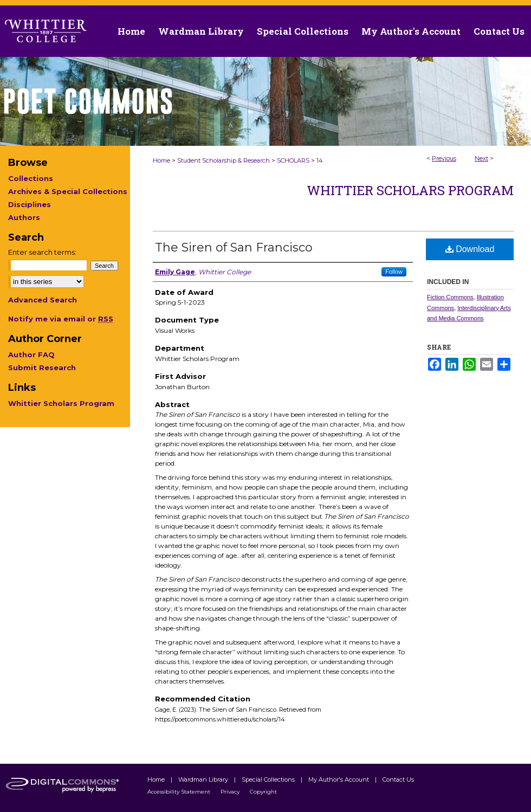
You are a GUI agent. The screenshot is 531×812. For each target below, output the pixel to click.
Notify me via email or (61, 319)
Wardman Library (204, 779)
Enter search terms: (42, 252)
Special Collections (269, 779)
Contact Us (499, 31)
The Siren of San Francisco (234, 247)
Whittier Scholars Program (410, 190)
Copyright (263, 792)
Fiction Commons (450, 297)
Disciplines (30, 204)
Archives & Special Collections (68, 191)
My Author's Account (339, 779)
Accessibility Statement (180, 792)
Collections (31, 178)
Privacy (231, 792)
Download (470, 249)
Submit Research (42, 368)
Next (481, 158)
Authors (24, 217)
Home (161, 160)
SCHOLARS (293, 160)
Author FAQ (31, 355)
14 (320, 160)
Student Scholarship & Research (224, 160)
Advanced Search (43, 300)
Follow (394, 272)
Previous (444, 158)
